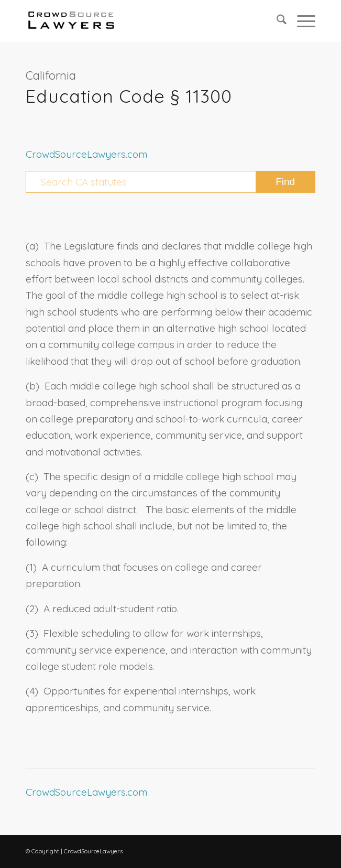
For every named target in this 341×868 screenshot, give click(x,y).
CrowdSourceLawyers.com (86, 154)
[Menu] (301, 21)
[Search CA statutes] (170, 182)
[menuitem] (276, 21)
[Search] (276, 21)
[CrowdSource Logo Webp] (142, 21)
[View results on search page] (285, 182)
